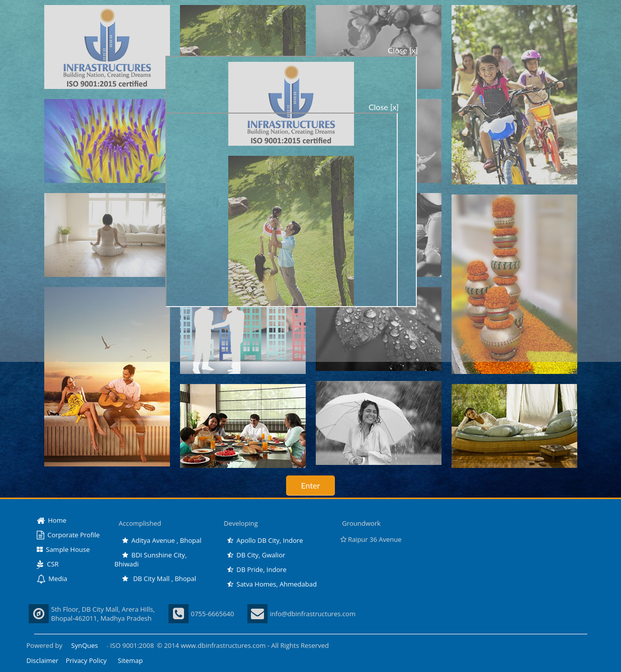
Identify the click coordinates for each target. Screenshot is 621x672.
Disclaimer (43, 660)
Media (52, 579)
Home (52, 520)
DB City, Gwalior (256, 555)
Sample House (63, 549)
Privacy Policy (86, 660)
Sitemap (130, 660)
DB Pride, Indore (257, 569)
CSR (48, 564)
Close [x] (403, 50)
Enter (311, 485)
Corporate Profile (68, 535)
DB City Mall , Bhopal (159, 579)
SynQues (85, 645)
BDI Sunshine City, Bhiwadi (151, 559)
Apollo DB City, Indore (265, 540)
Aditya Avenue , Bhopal (162, 540)
